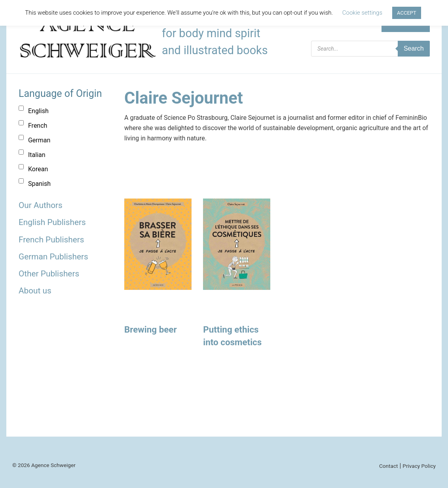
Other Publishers (49, 274)
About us (35, 291)
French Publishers (51, 240)
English (38, 111)
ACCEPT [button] (407, 13)
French (38, 126)
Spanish (39, 184)
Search (414, 48)
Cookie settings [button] (362, 13)
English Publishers (52, 222)
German (39, 140)
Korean (38, 169)
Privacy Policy (419, 466)
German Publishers (53, 257)
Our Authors (41, 205)
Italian (37, 155)
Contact (389, 466)
